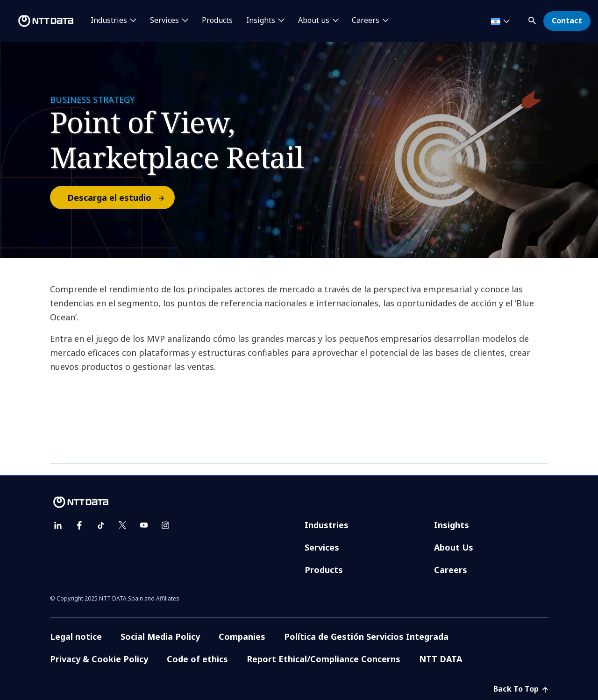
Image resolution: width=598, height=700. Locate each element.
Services (322, 547)
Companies (242, 636)
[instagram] (165, 525)
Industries (327, 525)
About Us (454, 547)
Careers (451, 570)
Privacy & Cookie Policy (99, 659)
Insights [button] (261, 21)
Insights (452, 525)
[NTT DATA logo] (38, 21)
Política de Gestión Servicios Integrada (366, 636)
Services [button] (164, 21)
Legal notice (76, 636)
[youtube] (144, 525)
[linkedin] (58, 525)
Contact (567, 21)
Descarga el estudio (121, 198)
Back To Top (521, 689)
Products (217, 21)
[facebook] (79, 525)
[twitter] (122, 525)
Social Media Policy (160, 636)
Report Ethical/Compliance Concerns (324, 659)
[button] (533, 19)
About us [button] (314, 21)
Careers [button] (366, 21)
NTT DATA (441, 659)
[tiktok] (101, 525)
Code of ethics (197, 659)
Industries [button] (109, 21)
